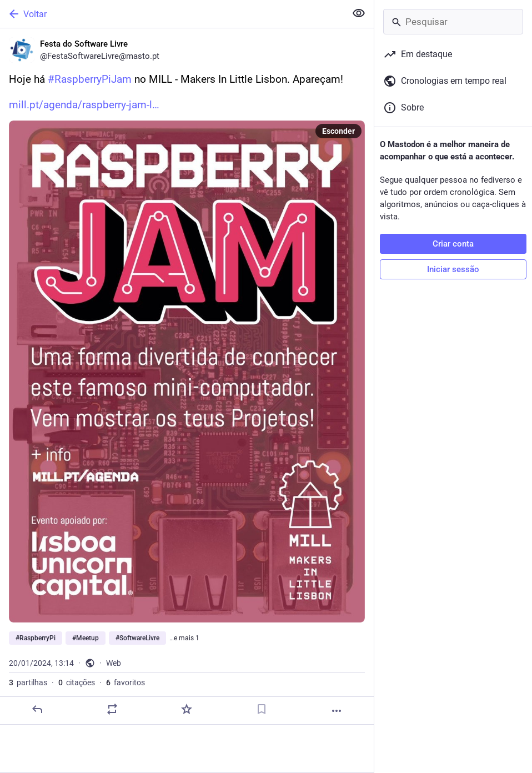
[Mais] (337, 711)
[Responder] (37, 709)
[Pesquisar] (453, 22)
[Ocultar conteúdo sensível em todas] (359, 13)
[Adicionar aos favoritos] (187, 709)
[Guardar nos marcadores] (262, 709)
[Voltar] (172, 14)
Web (114, 663)
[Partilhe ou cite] (112, 709)
